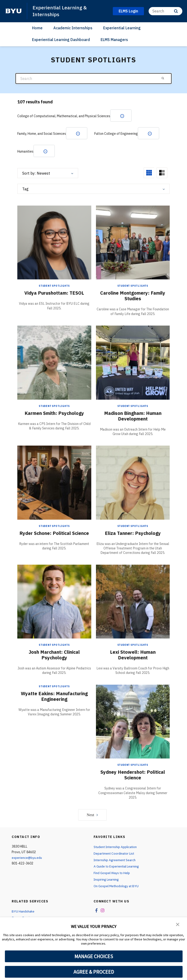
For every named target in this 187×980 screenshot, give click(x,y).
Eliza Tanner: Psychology (133, 533)
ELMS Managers (114, 40)
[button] (178, 924)
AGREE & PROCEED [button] (94, 972)
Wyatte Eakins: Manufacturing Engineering (54, 697)
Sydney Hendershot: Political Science (133, 775)
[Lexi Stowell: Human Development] (133, 602)
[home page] (14, 11)
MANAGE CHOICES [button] (94, 956)
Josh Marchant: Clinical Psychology (54, 655)
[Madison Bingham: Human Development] (133, 363)
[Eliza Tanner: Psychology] (133, 483)
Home (37, 28)
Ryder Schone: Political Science (54, 533)
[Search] (165, 11)
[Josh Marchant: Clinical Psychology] (54, 602)
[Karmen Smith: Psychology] (54, 363)
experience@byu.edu (27, 858)
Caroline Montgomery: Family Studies (133, 296)
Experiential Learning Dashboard (61, 40)
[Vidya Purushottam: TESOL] (54, 243)
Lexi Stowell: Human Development (133, 655)
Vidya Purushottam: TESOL (54, 293)
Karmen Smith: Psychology (54, 413)
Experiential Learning (122, 28)
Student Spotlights (54, 286)
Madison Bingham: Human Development (133, 416)
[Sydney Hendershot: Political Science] (133, 722)
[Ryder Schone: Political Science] (54, 483)
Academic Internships (73, 28)
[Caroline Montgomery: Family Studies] (133, 243)
